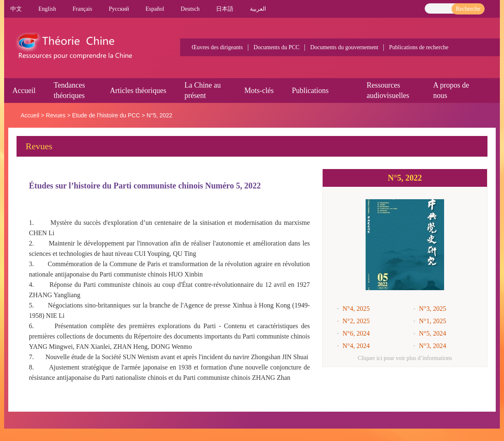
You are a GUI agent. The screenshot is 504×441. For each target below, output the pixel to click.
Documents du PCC (277, 47)
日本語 (225, 9)
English (47, 9)
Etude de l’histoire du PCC (106, 115)
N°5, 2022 (159, 115)
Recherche (468, 9)
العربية (258, 9)
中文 (16, 9)
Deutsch (190, 9)
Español (155, 9)
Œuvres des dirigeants (217, 47)
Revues (56, 115)
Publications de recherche (419, 47)
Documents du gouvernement (344, 47)
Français (82, 9)
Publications (310, 91)
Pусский (119, 9)
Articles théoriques (138, 91)
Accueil (24, 91)
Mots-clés (259, 91)
